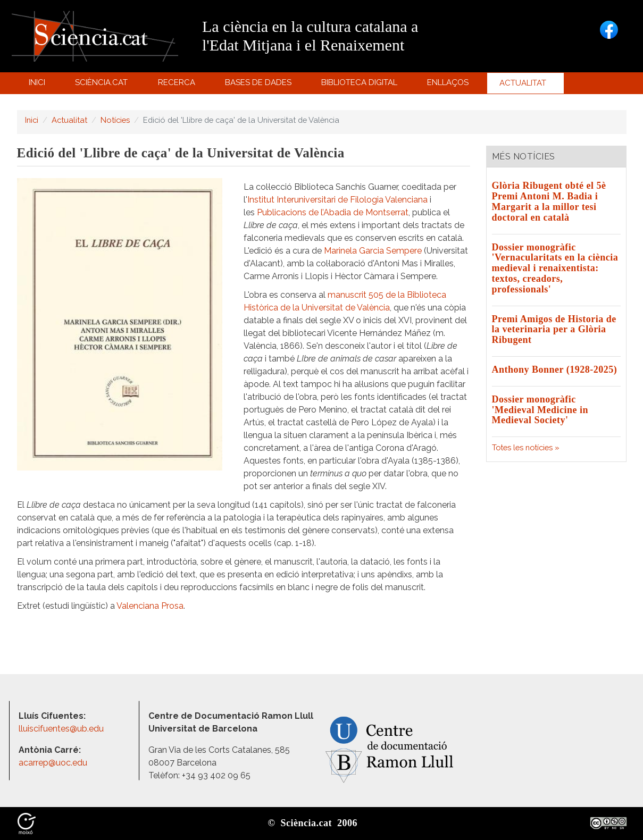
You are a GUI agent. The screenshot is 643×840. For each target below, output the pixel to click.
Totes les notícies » (526, 447)
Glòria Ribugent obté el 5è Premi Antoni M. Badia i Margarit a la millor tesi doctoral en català (549, 201)
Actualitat (524, 86)
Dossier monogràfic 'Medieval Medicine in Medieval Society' (540, 410)
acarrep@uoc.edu (53, 763)
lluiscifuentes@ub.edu (62, 729)
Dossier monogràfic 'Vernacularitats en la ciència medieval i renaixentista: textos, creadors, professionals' (555, 268)
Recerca (178, 85)
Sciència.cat (103, 85)
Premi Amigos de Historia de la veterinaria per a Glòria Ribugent (554, 330)
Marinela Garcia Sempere (373, 251)
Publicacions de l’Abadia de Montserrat (333, 212)
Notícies (115, 120)
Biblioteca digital (361, 85)
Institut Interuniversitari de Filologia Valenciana (337, 200)
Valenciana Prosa (150, 606)
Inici (37, 82)
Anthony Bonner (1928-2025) (555, 369)
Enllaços (448, 82)
